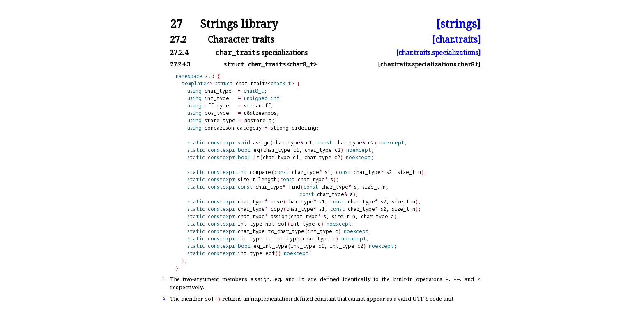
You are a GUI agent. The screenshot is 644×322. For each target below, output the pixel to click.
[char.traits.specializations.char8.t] (429, 64)
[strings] (458, 24)
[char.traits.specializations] (438, 53)
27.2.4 (179, 53)
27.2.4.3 (180, 64)
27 (176, 24)
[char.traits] (456, 39)
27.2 (178, 39)
